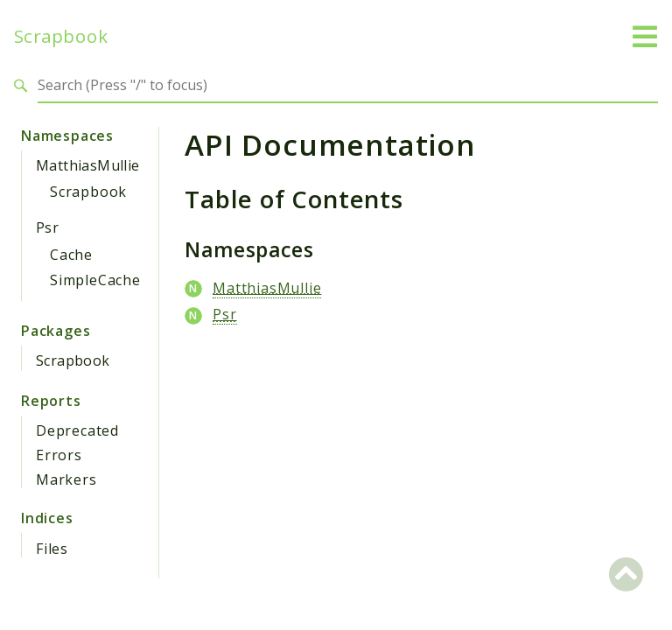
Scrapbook (61, 36)
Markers (66, 479)
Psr (47, 227)
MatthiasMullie (88, 165)
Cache (71, 255)
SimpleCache (95, 280)
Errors (59, 455)
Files (52, 549)
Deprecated (77, 430)
